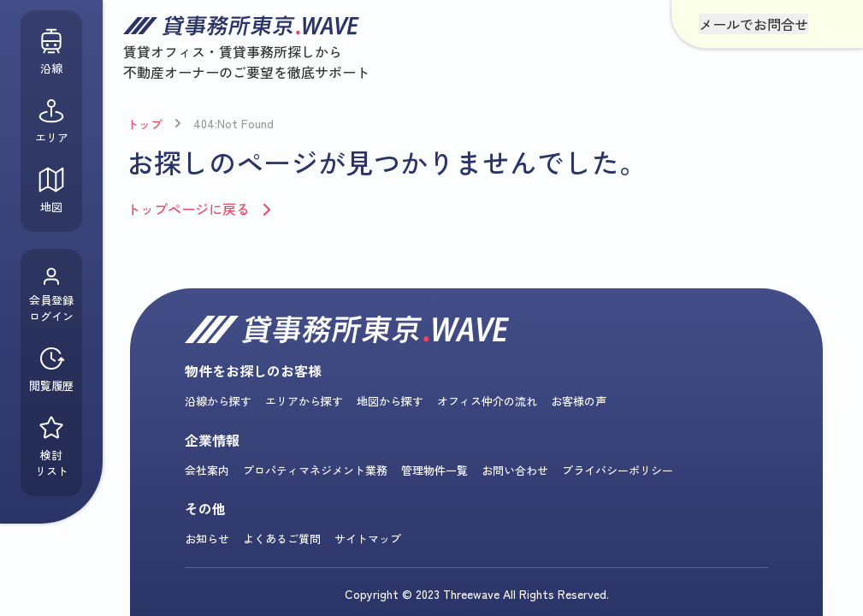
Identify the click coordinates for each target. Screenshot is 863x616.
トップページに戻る (188, 209)
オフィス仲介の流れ (487, 401)
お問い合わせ (515, 470)
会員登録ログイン (51, 295)
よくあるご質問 (282, 539)
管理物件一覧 (434, 470)
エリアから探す (304, 401)
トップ (145, 124)
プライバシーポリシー (618, 470)
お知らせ (207, 539)
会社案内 (207, 470)
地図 (51, 190)
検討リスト (52, 447)
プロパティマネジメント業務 (315, 470)
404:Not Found (233, 123)
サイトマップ (368, 539)
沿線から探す (218, 401)
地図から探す (390, 401)
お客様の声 (579, 401)
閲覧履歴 (51, 369)
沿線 (51, 52)
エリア (52, 121)
